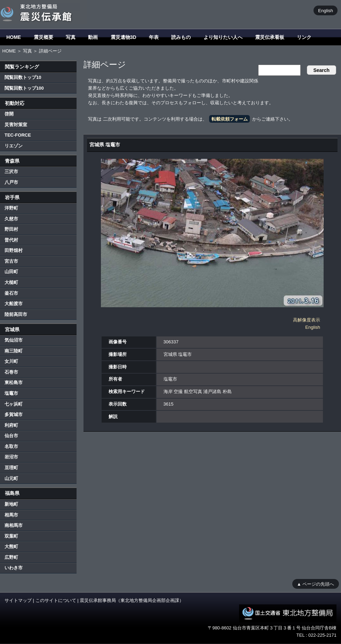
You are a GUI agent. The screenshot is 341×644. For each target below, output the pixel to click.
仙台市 (11, 436)
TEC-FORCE (18, 135)
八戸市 (11, 182)
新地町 (11, 504)
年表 (154, 37)
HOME (14, 37)
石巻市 (11, 372)
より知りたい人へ (223, 37)
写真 (71, 37)
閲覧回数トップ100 (24, 88)
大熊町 (11, 547)
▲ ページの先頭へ (315, 584)
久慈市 (11, 219)
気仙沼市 (14, 340)
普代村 (11, 240)
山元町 (11, 478)
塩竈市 (11, 393)
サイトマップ (18, 600)
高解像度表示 (307, 320)
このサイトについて (56, 600)
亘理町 (11, 468)
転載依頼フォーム (230, 119)
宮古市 (11, 261)
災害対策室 (16, 125)
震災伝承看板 (270, 37)
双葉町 (11, 536)
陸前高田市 (16, 314)
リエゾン (14, 146)
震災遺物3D (124, 37)
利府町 (11, 425)
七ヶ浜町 (14, 404)
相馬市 (11, 515)
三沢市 (11, 172)
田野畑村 (14, 250)
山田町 (11, 272)
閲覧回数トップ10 (23, 77)
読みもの (181, 37)
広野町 (11, 557)
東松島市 (14, 382)
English (326, 10)
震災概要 (43, 37)
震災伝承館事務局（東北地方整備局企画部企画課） (132, 600)
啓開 (9, 114)
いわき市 (14, 568)
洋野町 (11, 208)
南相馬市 (14, 525)
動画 (93, 37)
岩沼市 (11, 457)
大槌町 (11, 282)
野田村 (11, 229)
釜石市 (11, 293)
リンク (304, 37)
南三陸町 (14, 351)
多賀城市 (14, 414)
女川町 (11, 361)
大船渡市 (14, 304)
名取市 (11, 446)
